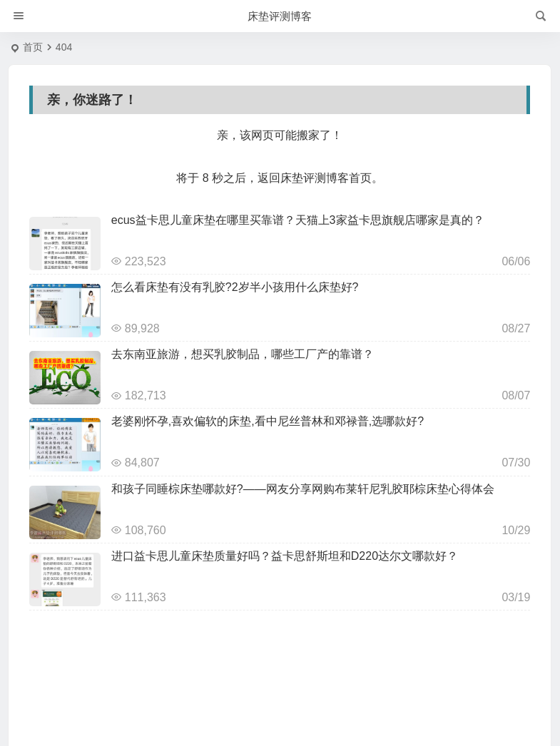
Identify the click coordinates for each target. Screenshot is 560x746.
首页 (33, 47)
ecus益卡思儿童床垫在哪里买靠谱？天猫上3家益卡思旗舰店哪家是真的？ (298, 220)
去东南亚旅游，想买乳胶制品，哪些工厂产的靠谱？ (243, 354)
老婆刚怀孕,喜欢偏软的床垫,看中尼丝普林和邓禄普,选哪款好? (268, 421)
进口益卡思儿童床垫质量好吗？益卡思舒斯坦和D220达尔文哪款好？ (285, 556)
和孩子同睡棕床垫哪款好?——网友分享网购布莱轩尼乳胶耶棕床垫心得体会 (303, 489)
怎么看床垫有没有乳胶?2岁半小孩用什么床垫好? (235, 287)
